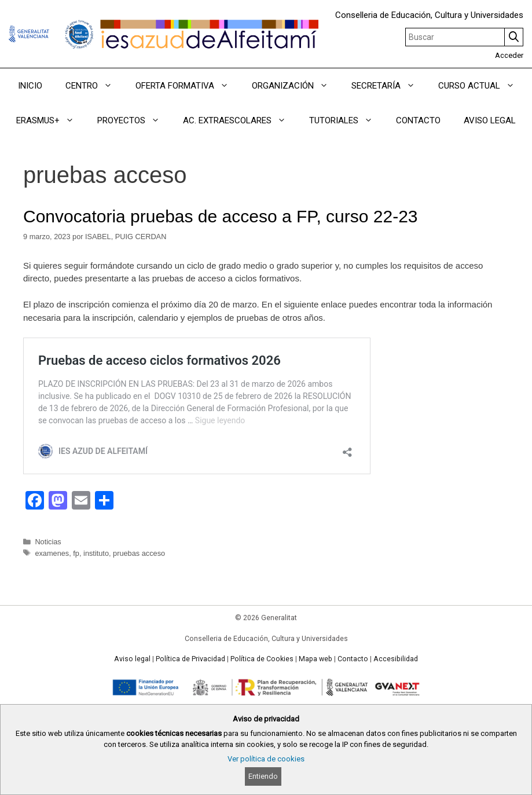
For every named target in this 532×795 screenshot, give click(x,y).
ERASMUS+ (51, 120)
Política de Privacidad (190, 659)
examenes (52, 553)
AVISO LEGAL (490, 120)
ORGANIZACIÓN (296, 86)
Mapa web (315, 659)
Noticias (48, 542)
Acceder (509, 55)
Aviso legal (132, 659)
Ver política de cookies (266, 759)
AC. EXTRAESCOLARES (240, 120)
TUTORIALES (347, 120)
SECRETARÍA (389, 86)
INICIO (30, 86)
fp (76, 553)
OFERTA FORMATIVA (188, 86)
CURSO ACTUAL (482, 86)
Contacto (353, 659)
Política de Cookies (262, 659)
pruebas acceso (139, 553)
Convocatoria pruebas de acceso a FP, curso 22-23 (221, 216)
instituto (96, 553)
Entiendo (263, 776)
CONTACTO (418, 120)
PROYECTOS (134, 120)
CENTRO (95, 86)
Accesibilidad (396, 659)
